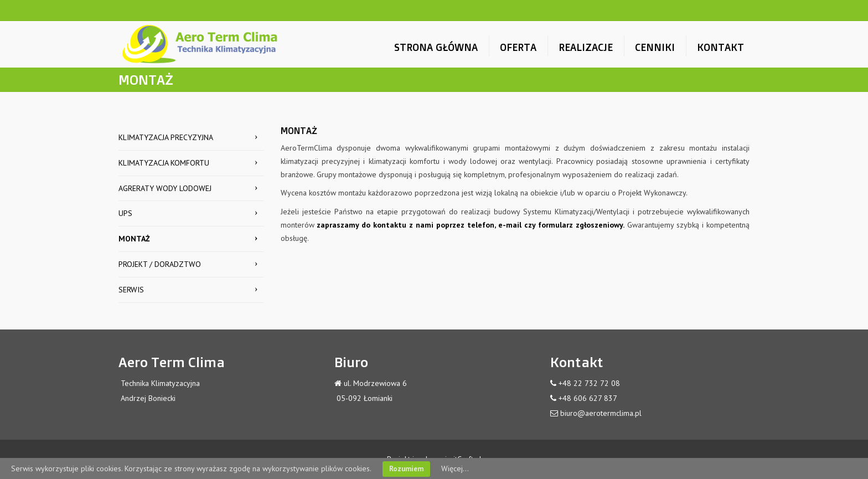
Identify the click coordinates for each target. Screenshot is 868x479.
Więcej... (455, 468)
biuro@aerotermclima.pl (601, 413)
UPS (125, 213)
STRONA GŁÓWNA (436, 47)
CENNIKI (655, 47)
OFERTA (518, 47)
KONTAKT (720, 47)
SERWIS (131, 290)
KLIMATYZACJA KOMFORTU (164, 163)
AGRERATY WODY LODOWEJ (165, 188)
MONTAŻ (134, 239)
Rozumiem (406, 469)
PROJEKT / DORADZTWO (160, 264)
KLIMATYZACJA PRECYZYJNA (166, 137)
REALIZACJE (586, 47)
